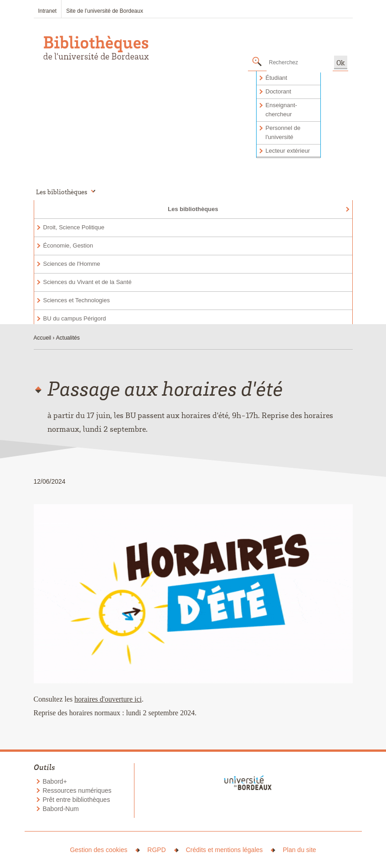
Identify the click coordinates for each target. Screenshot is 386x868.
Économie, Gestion (68, 245)
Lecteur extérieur (288, 151)
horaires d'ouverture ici (108, 699)
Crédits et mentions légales (224, 850)
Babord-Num (61, 809)
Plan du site (299, 850)
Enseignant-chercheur (281, 110)
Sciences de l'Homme (72, 264)
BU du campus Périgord (75, 318)
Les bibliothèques (193, 209)
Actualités (68, 338)
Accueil (43, 338)
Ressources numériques (77, 790)
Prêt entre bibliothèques (77, 800)
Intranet (48, 11)
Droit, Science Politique (74, 227)
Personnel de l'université (283, 132)
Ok (341, 62)
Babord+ (55, 781)
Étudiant (277, 78)
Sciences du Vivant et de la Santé (87, 282)
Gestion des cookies (98, 850)
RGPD (156, 850)
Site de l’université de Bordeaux (105, 11)
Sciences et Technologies (77, 300)
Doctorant (278, 91)
